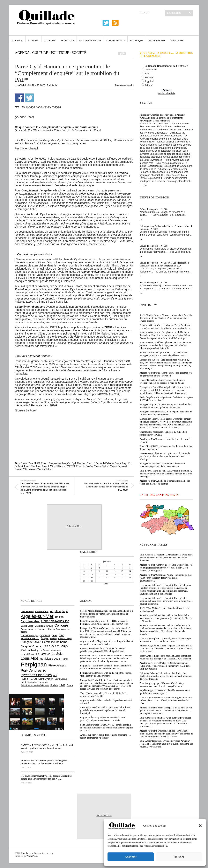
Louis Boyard (42, 466)
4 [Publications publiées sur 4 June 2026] (107, 568)
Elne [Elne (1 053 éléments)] (61, 635)
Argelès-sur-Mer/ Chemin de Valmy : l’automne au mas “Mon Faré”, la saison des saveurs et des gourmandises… (166, 578)
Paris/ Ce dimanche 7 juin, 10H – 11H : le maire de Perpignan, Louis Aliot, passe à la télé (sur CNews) (164, 354)
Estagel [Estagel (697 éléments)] (45, 638)
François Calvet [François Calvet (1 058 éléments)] (31, 642)
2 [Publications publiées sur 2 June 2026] (92, 568)
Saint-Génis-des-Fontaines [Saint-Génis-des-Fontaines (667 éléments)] (34, 682)
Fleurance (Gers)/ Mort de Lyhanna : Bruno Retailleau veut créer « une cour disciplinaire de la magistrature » (165, 327)
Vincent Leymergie (119, 466)
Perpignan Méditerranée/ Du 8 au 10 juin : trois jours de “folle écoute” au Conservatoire (166, 413)
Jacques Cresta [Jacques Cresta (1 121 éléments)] (31, 646)
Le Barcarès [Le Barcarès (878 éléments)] (43, 654)
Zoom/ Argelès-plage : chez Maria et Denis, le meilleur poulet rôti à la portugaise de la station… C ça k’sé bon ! (166, 657)
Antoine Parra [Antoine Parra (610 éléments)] (42, 611)
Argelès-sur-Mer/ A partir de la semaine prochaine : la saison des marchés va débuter (165, 482)
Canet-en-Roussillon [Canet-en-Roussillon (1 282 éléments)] (55, 621)
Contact (145, 13)
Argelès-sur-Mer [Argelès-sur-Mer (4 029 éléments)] (37, 616)
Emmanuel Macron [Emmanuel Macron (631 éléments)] (30, 638)
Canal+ (44, 463)
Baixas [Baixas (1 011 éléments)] (59, 617)
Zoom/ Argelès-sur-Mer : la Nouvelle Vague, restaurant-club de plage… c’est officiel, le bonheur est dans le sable (166, 700)
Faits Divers (157, 41)
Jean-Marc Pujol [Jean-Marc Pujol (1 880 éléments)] (56, 646)
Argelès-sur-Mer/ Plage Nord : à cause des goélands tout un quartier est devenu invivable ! (166, 374)
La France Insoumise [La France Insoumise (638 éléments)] (50, 650)
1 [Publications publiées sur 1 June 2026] (84, 568)
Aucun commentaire (124, 85)
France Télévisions (105, 463)
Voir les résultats (166, 93)
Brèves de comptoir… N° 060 (154, 209)
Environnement (90, 41)
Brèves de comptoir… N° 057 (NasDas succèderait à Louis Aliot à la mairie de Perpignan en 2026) (164, 264)
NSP (147, 73)
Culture (50, 41)
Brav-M (32, 463)
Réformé (149, 85)
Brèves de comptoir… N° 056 (154, 283)
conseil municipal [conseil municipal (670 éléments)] (30, 635)
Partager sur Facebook (19, 98)
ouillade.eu (28, 853)
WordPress (32, 856)
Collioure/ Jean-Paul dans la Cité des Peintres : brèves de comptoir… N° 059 (166, 227)
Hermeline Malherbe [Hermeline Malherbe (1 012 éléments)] (55, 642)
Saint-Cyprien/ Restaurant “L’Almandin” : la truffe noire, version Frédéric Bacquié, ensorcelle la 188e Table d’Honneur (166, 558)
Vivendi (33, 469)
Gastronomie (116, 41)
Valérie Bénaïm (86, 466)
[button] (200, 826)
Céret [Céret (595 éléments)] (54, 635)
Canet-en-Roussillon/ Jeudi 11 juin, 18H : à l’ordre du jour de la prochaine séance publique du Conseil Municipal (165, 456)
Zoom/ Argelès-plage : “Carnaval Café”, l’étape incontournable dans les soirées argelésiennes (162, 685)
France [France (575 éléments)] (53, 638)
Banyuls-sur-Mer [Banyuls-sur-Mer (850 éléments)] (30, 621)
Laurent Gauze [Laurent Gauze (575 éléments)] (28, 654)
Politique (137, 41)
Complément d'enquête (60, 463)
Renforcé (149, 77)
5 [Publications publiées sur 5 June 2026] (115, 568)
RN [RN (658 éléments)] (55, 675)
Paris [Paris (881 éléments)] (65, 659)
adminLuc (24, 85)
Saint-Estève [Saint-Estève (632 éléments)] (61, 679)
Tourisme (177, 41)
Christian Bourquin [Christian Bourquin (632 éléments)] (44, 626)
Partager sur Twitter (29, 98)
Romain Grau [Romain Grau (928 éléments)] (29, 679)
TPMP (74, 466)
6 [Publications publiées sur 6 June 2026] (122, 568)
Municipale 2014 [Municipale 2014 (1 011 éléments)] (50, 659)
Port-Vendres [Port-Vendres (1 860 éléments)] (31, 670)
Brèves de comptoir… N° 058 (154, 246)
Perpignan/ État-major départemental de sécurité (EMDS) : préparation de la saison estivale (162, 465)
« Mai (106, 584)
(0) (145, 185)
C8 (38, 463)
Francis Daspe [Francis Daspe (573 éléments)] (65, 638)
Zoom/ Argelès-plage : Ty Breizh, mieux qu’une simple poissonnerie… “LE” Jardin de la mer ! (165, 640)
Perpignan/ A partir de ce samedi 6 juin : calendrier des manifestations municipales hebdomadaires (165, 406)
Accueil (17, 41)
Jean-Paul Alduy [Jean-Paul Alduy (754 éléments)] (30, 650)
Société (79, 53)
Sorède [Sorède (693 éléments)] (54, 685)
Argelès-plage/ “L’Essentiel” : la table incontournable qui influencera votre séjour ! (165, 692)
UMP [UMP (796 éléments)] (62, 685)
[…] (142, 185)
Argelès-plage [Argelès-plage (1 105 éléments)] (59, 611)
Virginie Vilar (21, 469)
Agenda (33, 41)
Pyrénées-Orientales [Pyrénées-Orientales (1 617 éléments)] (36, 675)
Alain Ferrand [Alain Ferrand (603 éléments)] (27, 611)
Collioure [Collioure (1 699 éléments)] (61, 625)
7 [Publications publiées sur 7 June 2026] (130, 568)
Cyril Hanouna (79, 463)
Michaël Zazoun (58, 466)
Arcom (24, 463)
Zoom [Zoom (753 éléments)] (70, 685)
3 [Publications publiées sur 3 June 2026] (99, 568)
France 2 (91, 463)
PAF (68, 466)
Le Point (19, 466)
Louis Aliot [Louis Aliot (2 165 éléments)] (29, 658)
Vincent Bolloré (101, 466)
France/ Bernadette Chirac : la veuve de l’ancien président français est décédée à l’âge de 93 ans (162, 381)
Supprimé (149, 81)
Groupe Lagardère (123, 463)
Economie (67, 41)
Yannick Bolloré (45, 469)
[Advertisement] (74, 423)
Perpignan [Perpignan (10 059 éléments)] (34, 664)
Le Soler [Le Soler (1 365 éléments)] (58, 654)
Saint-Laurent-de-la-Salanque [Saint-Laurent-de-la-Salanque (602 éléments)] (35, 685)
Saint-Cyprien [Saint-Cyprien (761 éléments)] (46, 679)
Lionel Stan (30, 466)
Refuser (179, 857)
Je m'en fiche (151, 70)
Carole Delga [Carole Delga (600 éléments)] (27, 626)
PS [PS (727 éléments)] (45, 671)
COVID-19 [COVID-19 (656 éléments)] (45, 635)
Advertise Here (74, 526)
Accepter (131, 857)
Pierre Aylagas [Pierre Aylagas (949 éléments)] (57, 665)
